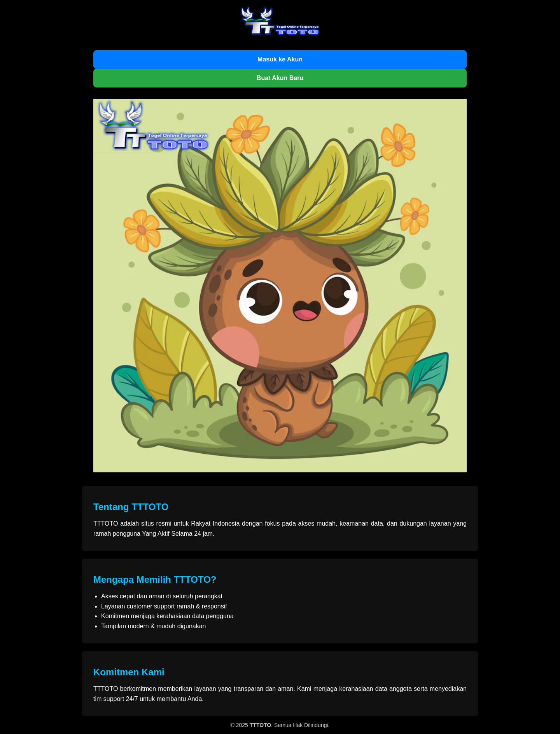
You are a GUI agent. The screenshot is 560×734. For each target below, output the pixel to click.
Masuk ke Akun (280, 59)
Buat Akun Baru (280, 78)
